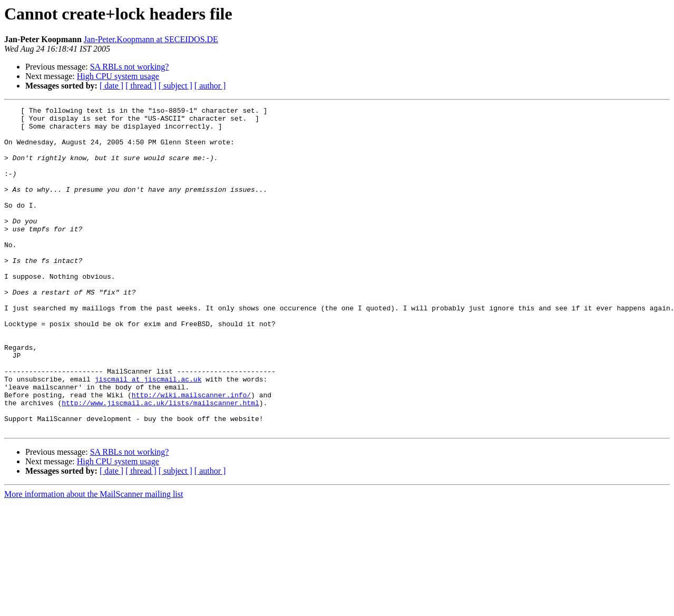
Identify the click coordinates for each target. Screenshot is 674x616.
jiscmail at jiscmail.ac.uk (148, 434)
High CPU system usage (118, 76)
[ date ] (111, 86)
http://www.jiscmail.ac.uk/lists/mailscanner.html (160, 463)
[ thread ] (141, 86)
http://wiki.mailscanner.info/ (191, 453)
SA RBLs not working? (130, 67)
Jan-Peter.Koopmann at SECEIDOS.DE (151, 39)
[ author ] (210, 86)
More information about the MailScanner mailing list (94, 559)
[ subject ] (175, 86)
